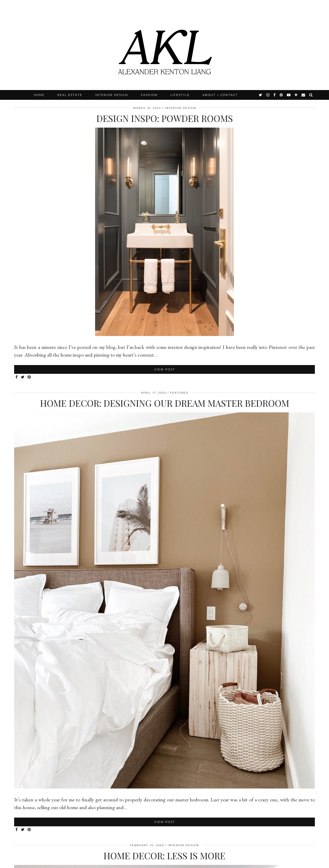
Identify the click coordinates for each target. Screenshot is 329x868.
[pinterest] (281, 95)
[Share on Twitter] (23, 377)
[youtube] (289, 95)
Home (39, 95)
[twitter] (261, 95)
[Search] (311, 95)
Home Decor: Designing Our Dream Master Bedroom (165, 403)
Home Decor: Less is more (164, 856)
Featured (179, 393)
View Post (165, 369)
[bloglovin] (296, 95)
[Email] (304, 95)
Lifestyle (180, 95)
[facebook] (275, 95)
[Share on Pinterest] (29, 377)
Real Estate (70, 95)
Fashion (149, 95)
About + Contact (220, 95)
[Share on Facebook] (17, 377)
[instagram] (268, 95)
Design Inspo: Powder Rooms (165, 118)
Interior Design (112, 95)
